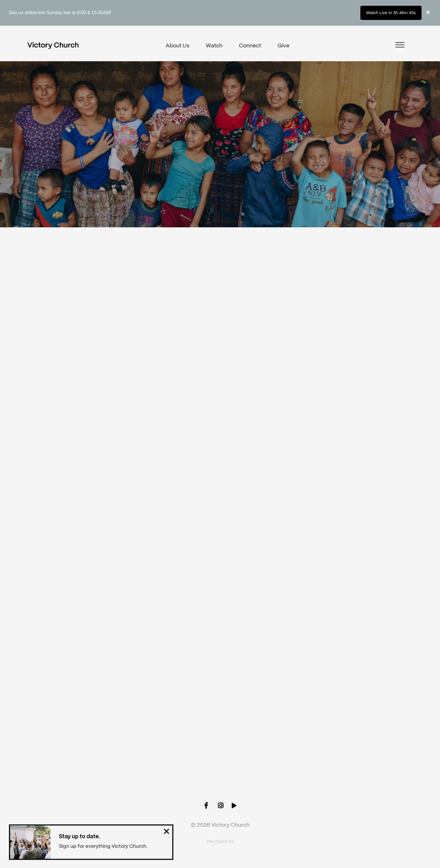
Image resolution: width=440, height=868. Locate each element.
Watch (214, 46)
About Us (177, 46)
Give (283, 46)
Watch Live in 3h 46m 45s (391, 13)
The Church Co (220, 842)
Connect (250, 46)
